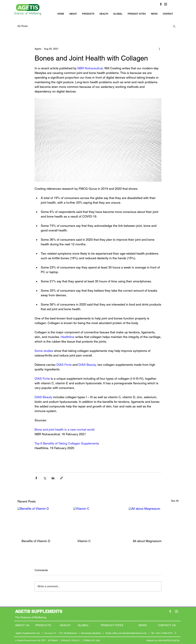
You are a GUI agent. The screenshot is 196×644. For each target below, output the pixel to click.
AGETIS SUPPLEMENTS (39, 611)
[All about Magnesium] (154, 521)
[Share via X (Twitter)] (45, 478)
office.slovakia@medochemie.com (130, 633)
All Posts (23, 26)
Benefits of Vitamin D (36, 541)
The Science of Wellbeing (31, 617)
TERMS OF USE (92, 640)
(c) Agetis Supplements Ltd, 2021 (30, 640)
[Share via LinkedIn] (53, 478)
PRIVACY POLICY (71, 640)
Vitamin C (84, 541)
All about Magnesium (147, 541)
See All (175, 501)
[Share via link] (61, 478)
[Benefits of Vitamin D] (42, 521)
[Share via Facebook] (36, 478)
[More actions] (159, 49)
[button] (174, 26)
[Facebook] (161, 4)
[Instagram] (166, 4)
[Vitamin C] (98, 521)
